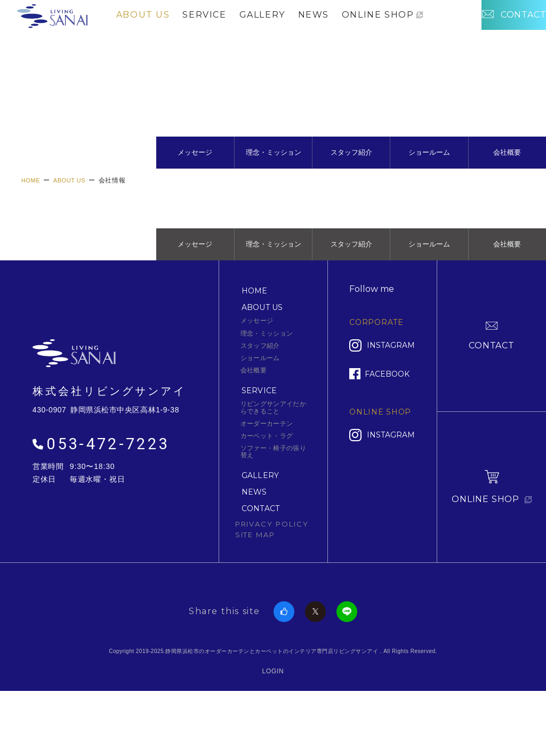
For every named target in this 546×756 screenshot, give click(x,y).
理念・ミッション (274, 184)
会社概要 (507, 184)
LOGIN (273, 726)
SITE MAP (255, 590)
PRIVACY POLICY (272, 579)
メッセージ (195, 184)
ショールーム (429, 184)
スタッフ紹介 (351, 184)
